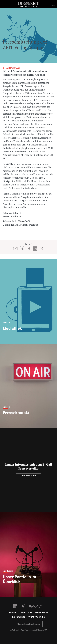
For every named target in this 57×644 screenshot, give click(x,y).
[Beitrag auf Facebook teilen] (29, 249)
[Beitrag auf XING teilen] (42, 249)
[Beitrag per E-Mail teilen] (15, 249)
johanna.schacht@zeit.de (25, 225)
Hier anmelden (29, 476)
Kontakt (13, 613)
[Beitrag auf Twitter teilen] (22, 248)
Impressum (26, 613)
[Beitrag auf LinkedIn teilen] (35, 249)
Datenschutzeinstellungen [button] (29, 624)
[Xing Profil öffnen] (25, 606)
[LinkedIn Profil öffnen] (17, 606)
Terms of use (42, 613)
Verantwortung (37, 617)
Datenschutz (19, 617)
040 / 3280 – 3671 (21, 221)
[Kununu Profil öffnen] (37, 606)
